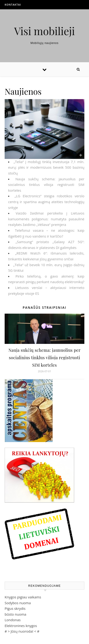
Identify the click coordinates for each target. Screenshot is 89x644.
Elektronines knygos (21, 626)
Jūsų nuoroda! (22, 631)
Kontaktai (13, 5)
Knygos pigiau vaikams (23, 597)
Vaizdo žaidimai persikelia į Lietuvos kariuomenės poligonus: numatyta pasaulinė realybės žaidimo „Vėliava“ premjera (46, 219)
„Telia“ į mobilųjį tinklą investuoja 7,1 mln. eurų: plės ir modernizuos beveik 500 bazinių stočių (46, 167)
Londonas (13, 620)
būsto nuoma (15, 614)
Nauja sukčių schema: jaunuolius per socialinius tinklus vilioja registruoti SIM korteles (46, 185)
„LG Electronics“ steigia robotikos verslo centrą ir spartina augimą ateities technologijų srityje (46, 202)
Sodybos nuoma (18, 603)
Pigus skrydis (15, 608)
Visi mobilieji (44, 31)
